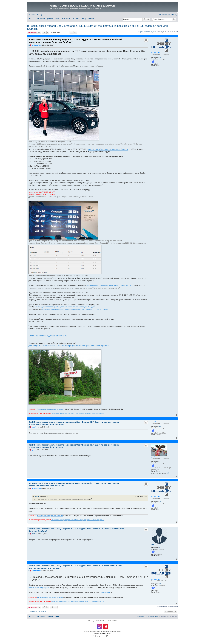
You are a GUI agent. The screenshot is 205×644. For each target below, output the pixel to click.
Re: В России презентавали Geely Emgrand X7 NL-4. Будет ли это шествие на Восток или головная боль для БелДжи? (76, 530)
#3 (29, 450)
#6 (29, 571)
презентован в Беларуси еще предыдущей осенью (108, 149)
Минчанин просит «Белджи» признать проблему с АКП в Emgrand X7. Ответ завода (75, 309)
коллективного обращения (39, 587)
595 (160, 57)
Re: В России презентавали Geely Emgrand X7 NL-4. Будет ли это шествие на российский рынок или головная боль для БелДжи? (75, 567)
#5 (29, 534)
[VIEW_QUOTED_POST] (48, 497)
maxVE (154, 422)
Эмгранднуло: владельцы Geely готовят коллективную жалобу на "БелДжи (65, 307)
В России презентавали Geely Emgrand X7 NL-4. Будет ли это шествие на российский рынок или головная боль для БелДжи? (97, 27)
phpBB (98, 631)
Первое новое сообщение (147, 32)
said (153, 545)
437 (160, 426)
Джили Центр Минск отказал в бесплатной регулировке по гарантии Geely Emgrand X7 (70, 346)
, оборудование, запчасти (50, 409)
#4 (29, 488)
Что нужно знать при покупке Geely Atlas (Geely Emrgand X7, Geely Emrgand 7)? (78, 413)
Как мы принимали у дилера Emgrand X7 (48, 336)
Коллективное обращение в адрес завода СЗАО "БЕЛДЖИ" (110, 285)
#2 (29, 427)
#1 (29, 45)
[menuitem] (39, 15)
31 (160, 461)
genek (153, 457)
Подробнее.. (106, 592)
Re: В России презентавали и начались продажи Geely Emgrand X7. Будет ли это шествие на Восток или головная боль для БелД (74, 423)
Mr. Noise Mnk (156, 53)
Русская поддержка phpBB (102, 634)
